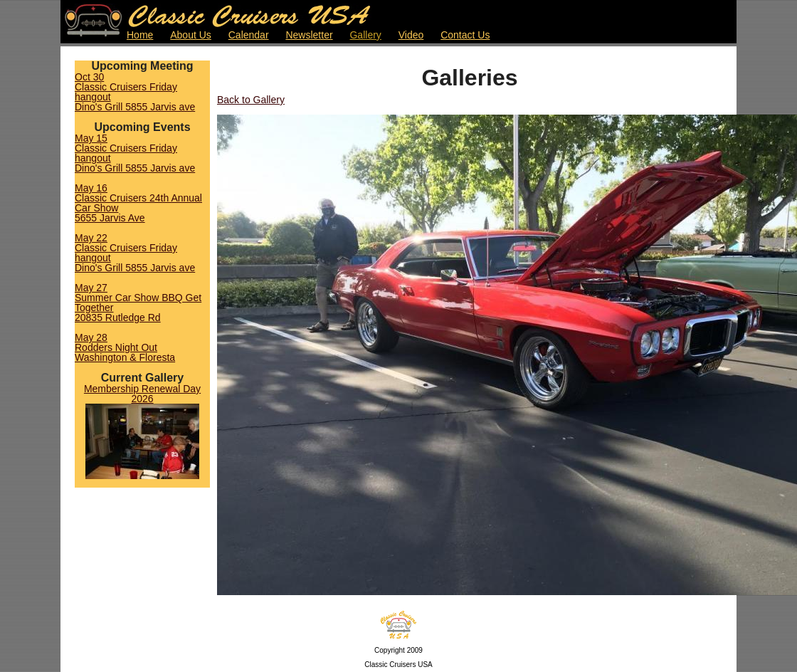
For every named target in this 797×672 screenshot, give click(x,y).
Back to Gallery (251, 100)
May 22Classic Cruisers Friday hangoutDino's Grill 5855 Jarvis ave (135, 253)
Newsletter (309, 35)
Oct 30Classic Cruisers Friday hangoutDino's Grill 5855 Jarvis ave (135, 92)
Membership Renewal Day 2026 (142, 394)
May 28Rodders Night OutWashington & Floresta (125, 347)
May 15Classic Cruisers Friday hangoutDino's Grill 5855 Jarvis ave (135, 153)
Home (140, 35)
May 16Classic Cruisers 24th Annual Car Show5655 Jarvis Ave (138, 203)
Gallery (365, 35)
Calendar (249, 35)
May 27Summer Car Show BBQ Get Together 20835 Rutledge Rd (138, 303)
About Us (191, 35)
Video (411, 35)
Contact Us (465, 35)
